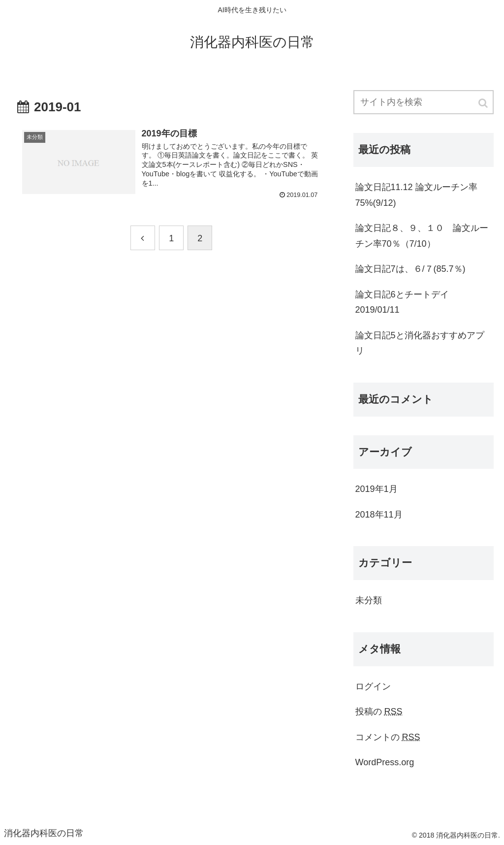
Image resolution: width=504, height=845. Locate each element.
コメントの (388, 737)
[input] (424, 102)
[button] (484, 103)
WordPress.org (385, 762)
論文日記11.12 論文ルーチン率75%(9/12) (416, 195)
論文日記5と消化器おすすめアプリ (420, 343)
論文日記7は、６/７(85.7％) (410, 269)
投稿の (379, 712)
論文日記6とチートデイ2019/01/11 (402, 302)
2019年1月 (377, 489)
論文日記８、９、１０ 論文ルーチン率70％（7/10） (422, 236)
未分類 (369, 600)
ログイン (373, 686)
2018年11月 (379, 515)
